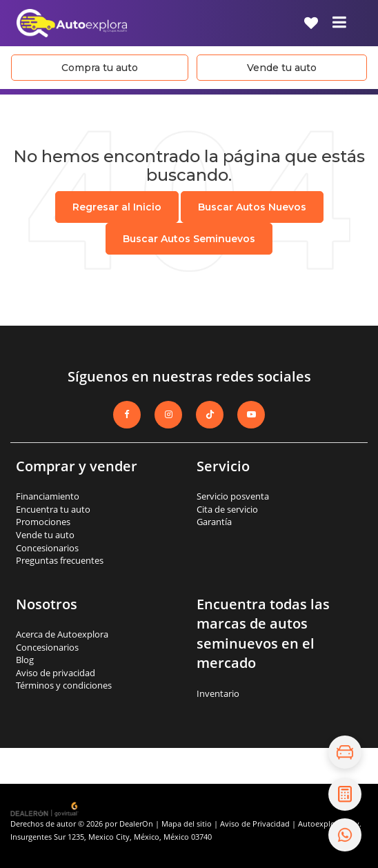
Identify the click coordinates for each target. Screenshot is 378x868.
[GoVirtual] (46, 809)
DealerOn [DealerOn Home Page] (136, 823)
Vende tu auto (282, 68)
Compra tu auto (100, 68)
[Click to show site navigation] (340, 23)
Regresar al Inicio (117, 207)
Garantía (214, 522)
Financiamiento (48, 496)
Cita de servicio (227, 509)
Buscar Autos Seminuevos (189, 239)
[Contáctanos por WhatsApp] (345, 835)
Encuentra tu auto (53, 509)
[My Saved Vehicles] (311, 23)
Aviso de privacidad (56, 673)
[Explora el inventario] (345, 752)
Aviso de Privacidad (255, 823)
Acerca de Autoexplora (62, 634)
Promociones (43, 522)
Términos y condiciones (64, 685)
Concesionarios (47, 548)
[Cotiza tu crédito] (345, 794)
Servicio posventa (233, 496)
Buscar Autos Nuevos (252, 207)
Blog (25, 660)
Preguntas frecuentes (60, 560)
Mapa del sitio (187, 823)
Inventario (218, 693)
